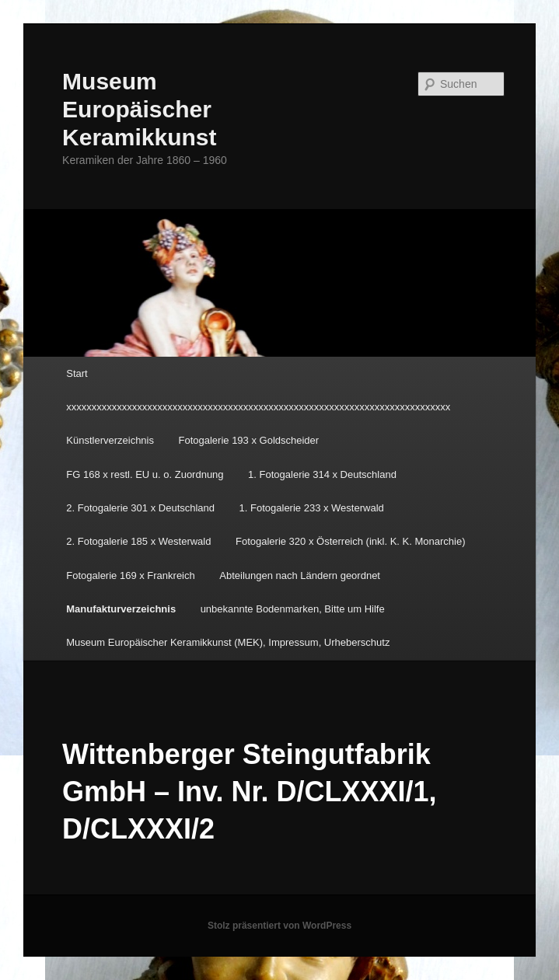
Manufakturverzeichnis (121, 609)
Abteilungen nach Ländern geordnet (300, 575)
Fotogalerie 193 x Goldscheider (248, 440)
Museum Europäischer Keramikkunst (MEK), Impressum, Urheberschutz (228, 642)
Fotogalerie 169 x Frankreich (130, 575)
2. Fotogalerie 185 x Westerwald (138, 541)
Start (77, 373)
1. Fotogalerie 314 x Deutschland (322, 474)
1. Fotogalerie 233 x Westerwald (312, 508)
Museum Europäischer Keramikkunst (139, 109)
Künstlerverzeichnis (110, 440)
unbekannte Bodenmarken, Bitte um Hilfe (293, 609)
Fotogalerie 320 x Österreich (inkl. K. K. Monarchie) (351, 541)
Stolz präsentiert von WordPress (279, 926)
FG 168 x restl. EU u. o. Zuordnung (145, 474)
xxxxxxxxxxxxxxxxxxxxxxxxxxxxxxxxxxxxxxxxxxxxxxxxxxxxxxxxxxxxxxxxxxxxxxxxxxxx (258, 407)
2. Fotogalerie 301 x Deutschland (140, 508)
